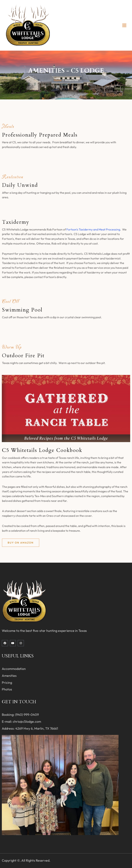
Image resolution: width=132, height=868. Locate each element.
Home (58, 80)
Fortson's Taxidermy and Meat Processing (93, 229)
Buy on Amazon (21, 543)
